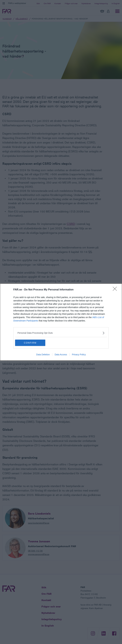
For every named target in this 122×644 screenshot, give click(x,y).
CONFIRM (30, 343)
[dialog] (61, 322)
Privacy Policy (79, 355)
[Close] (116, 290)
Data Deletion (43, 355)
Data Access (61, 355)
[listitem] (61, 333)
